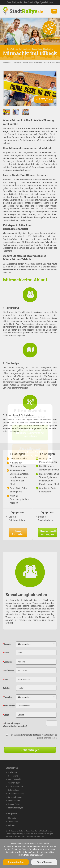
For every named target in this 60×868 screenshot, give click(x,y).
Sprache (7, 697)
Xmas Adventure (15, 797)
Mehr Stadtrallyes (16, 808)
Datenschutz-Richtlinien (31, 735)
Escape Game (14, 804)
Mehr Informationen (34, 855)
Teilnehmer (9, 706)
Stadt (26, 11)
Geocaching (13, 776)
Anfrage (11, 825)
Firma (6, 653)
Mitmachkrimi (14, 801)
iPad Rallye (13, 772)
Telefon (7, 688)
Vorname (8, 662)
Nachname (8, 670)
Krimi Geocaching (16, 779)
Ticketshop (13, 822)
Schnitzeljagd (14, 790)
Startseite (17, 62)
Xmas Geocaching (16, 794)
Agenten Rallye (14, 783)
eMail (6, 680)
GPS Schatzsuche (16, 786)
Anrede (7, 644)
